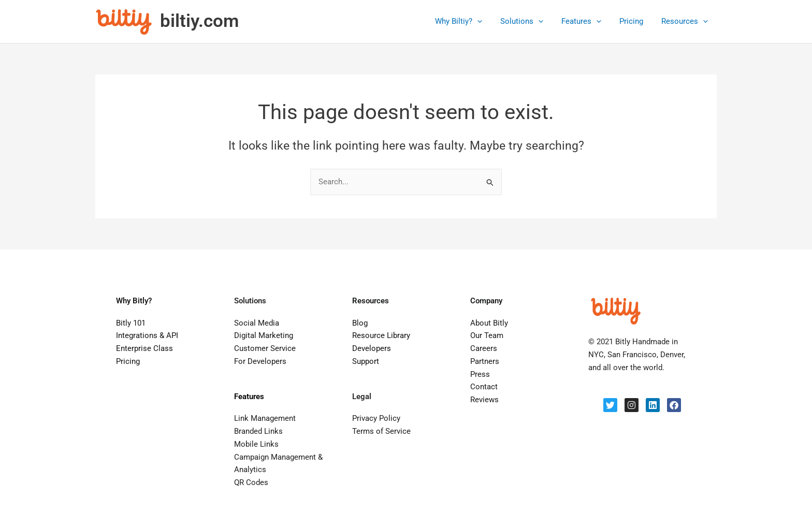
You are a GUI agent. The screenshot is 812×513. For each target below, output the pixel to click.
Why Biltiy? (470, 21)
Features (588, 21)
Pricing (635, 21)
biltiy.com (199, 21)
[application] (489, 21)
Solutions (531, 21)
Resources (686, 21)
